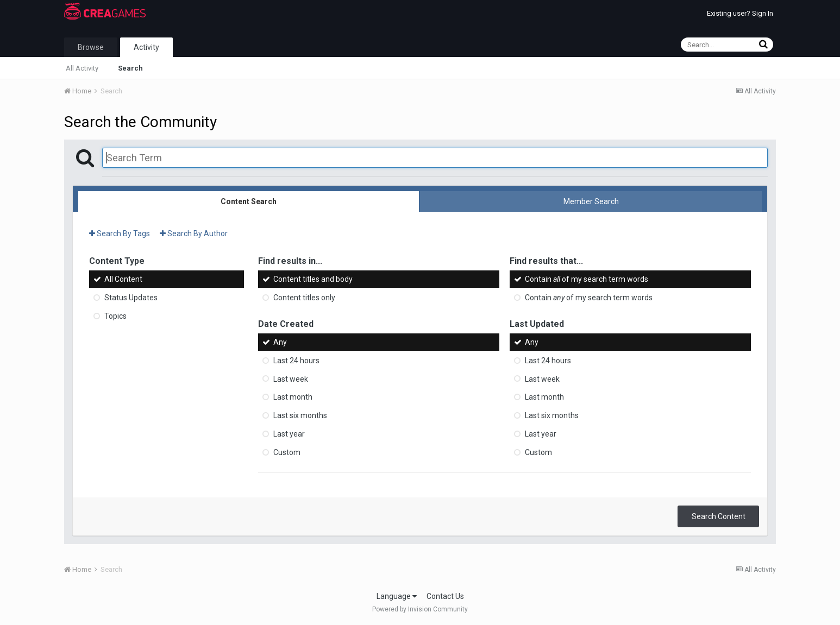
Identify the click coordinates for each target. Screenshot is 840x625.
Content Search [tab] (249, 201)
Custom (287, 452)
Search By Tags (120, 233)
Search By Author (194, 233)
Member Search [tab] (591, 201)
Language (397, 596)
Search (130, 68)
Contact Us (445, 596)
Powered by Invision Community (420, 609)
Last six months (300, 415)
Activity (146, 47)
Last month (293, 397)
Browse (91, 47)
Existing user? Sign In (740, 13)
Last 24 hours (296, 361)
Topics (115, 316)
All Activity (82, 68)
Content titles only (304, 298)
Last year (289, 434)
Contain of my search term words (587, 279)
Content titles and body (313, 279)
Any (280, 342)
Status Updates (131, 298)
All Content (123, 279)
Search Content (719, 516)
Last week (291, 378)
